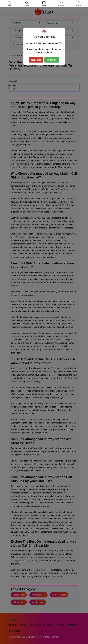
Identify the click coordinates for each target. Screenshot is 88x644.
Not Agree (36, 60)
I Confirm (52, 60)
